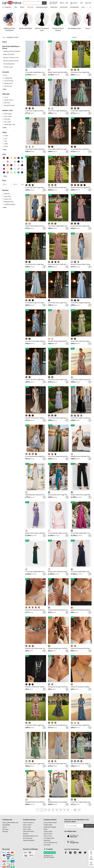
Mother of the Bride (9, 54)
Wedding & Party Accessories (12, 51)
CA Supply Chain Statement (49, 839)
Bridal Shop (54, 7)
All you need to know (50, 823)
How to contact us (29, 823)
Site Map (5, 831)
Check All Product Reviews (29, 833)
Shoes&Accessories (42, 7)
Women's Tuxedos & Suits (11, 58)
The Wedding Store (9, 64)
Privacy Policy (48, 831)
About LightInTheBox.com (10, 823)
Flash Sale (30, 7)
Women (22, 7)
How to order (27, 829)
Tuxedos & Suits (8, 67)
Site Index (5, 829)
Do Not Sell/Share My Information (50, 844)
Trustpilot (48, 849)
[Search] (33, 3)
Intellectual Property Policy (50, 828)
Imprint (4, 827)
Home (4, 37)
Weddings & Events (13, 37)
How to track (27, 827)
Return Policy (48, 834)
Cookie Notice (48, 825)
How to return (27, 825)
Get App (91, 859)
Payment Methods (29, 840)
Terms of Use (48, 836)
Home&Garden (74, 7)
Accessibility (6, 825)
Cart (92, 853)
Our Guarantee (28, 838)
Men (16, 7)
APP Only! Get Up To (55, 3)
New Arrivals (64, 7)
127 (75, 810)
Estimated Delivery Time (31, 836)
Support (91, 865)
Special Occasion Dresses (11, 61)
